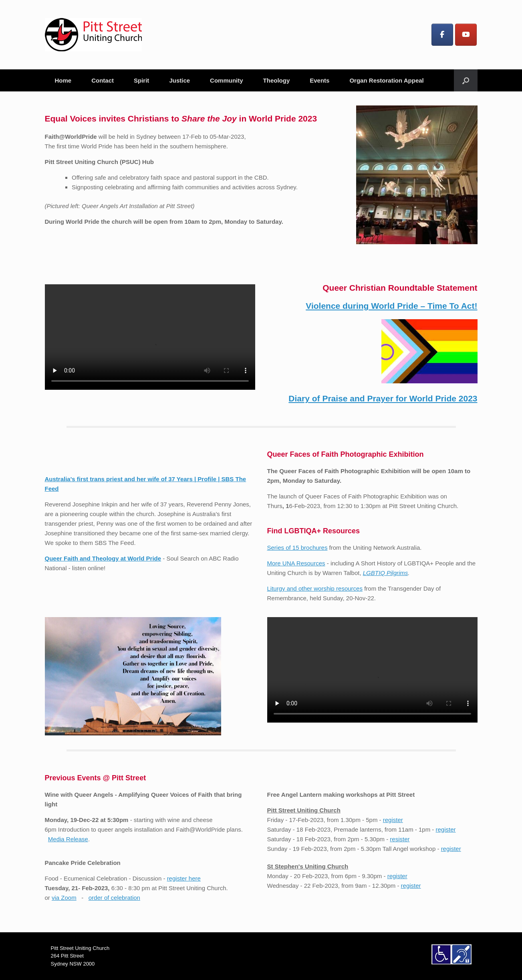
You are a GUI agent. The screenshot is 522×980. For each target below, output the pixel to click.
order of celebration (114, 898)
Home (63, 80)
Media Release (68, 839)
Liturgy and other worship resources (315, 588)
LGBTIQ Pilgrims (386, 573)
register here (184, 878)
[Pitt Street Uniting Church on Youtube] (466, 35)
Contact (103, 80)
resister (400, 839)
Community (227, 80)
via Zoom (64, 898)
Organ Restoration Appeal (386, 80)
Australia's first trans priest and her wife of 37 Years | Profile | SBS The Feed (150, 467)
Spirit (141, 80)
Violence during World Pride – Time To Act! (391, 306)
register (393, 820)
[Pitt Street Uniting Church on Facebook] (442, 35)
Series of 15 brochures (297, 548)
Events (319, 80)
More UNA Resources (296, 563)
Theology (277, 80)
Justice (179, 80)
